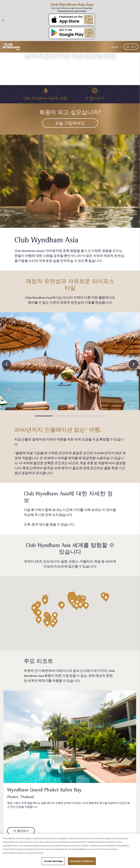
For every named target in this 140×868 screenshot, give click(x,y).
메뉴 (131, 47)
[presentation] (6, 364)
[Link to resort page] (70, 737)
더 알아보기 (95, 98)
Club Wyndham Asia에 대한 (45, 98)
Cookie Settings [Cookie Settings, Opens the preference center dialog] (53, 861)
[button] (44, 416)
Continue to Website (82, 861)
